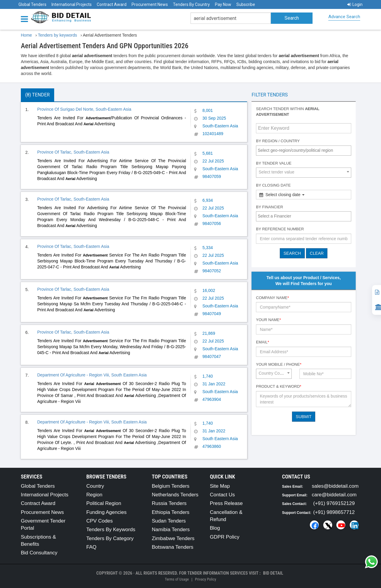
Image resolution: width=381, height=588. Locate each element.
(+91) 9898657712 (334, 512)
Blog (215, 528)
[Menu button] (26, 19)
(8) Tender (38, 95)
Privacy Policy (206, 579)
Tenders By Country (191, 4)
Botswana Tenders (173, 547)
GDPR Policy (225, 537)
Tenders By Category (110, 538)
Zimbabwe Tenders (173, 538)
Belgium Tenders (171, 486)
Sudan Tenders (169, 521)
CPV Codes (100, 521)
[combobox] (304, 151)
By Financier (270, 207)
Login (355, 4)
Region (94, 495)
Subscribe (246, 4)
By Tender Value (274, 163)
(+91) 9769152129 (334, 503)
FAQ (91, 547)
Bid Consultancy (39, 553)
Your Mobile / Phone (279, 364)
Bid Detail (273, 573)
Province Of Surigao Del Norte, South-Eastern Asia (84, 109)
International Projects (72, 4)
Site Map (220, 486)
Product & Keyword (279, 386)
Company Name (273, 298)
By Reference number (280, 229)
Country (95, 486)
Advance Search (344, 17)
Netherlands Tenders (175, 495)
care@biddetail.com (334, 495)
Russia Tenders (169, 503)
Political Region (104, 503)
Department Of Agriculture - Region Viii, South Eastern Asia (92, 375)
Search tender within (288, 112)
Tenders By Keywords (111, 530)
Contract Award (112, 4)
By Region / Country (278, 141)
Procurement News (150, 4)
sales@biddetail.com (335, 486)
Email (263, 342)
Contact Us (222, 495)
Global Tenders (32, 4)
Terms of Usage (177, 579)
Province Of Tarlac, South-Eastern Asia (73, 152)
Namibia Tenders (171, 530)
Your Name (268, 320)
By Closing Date (273, 185)
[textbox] (305, 150)
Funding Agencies (106, 512)
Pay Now (223, 4)
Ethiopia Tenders (171, 512)
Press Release (226, 503)
